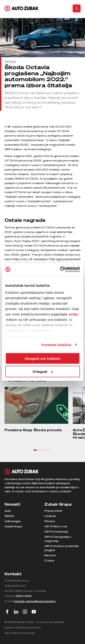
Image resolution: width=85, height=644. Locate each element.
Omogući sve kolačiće (43, 358)
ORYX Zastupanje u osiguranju (58, 539)
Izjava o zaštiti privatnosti (23, 627)
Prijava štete (53, 511)
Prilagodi (43, 372)
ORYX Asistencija (56, 532)
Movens (50, 521)
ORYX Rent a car (56, 526)
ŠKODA (9, 516)
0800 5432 (24, 596)
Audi (8, 511)
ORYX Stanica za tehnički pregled (62, 548)
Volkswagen (13, 521)
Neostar (50, 555)
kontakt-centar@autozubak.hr (35, 601)
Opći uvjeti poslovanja (20, 633)
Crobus (49, 561)
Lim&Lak (50, 516)
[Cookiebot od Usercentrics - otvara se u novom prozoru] (61, 270)
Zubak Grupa (13, 526)
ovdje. (74, 314)
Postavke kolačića (56, 345)
